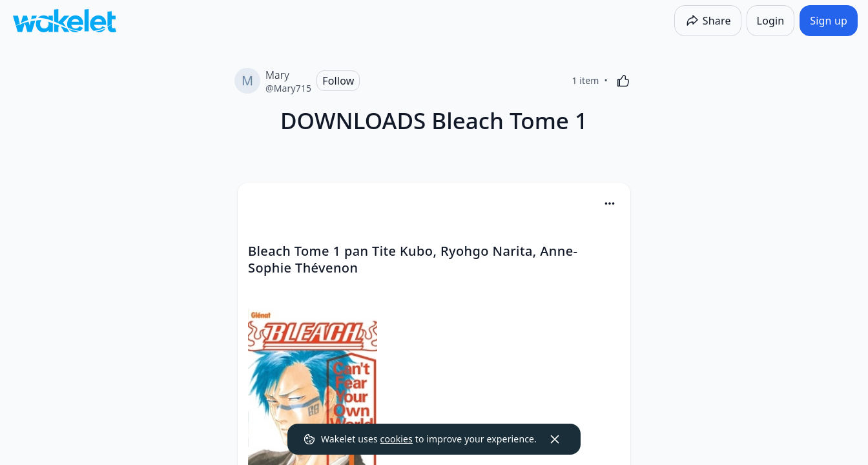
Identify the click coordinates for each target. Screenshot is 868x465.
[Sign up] (829, 21)
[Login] (771, 21)
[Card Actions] (610, 203)
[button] (610, 204)
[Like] (623, 81)
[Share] (708, 21)
